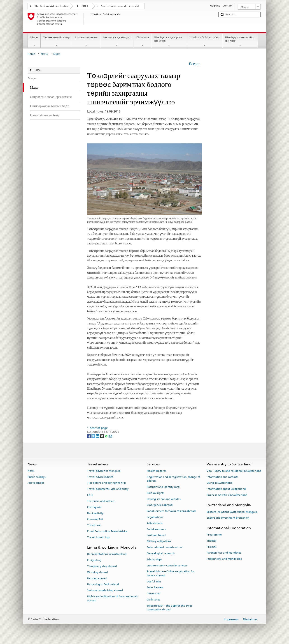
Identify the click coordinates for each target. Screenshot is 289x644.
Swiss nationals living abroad (105, 590)
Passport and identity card (163, 487)
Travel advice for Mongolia (104, 471)
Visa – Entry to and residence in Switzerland (234, 471)
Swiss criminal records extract (165, 547)
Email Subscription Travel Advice (107, 531)
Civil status (153, 600)
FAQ (90, 495)
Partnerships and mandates (224, 553)
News (31, 471)
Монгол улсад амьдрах (117, 41)
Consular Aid (95, 519)
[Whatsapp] (106, 436)
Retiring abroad (97, 578)
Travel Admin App (99, 537)
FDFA (85, 6)
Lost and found (156, 535)
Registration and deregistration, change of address (174, 479)
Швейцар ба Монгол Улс (205, 41)
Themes (212, 541)
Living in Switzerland (219, 483)
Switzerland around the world (120, 6)
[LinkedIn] (98, 436)
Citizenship (154, 593)
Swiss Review (155, 587)
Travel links (94, 525)
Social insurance (157, 529)
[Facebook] (89, 436)
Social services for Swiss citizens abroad (171, 511)
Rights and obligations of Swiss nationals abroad (112, 598)
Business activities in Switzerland (227, 495)
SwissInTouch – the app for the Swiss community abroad (170, 608)
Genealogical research (161, 553)
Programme (214, 535)
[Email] (110, 436)
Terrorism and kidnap (101, 501)
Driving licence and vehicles (164, 499)
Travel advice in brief (100, 477)
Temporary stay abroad (102, 566)
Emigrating (94, 560)
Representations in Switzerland (107, 554)
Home (31, 54)
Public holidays (37, 477)
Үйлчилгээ (142, 41)
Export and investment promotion (228, 518)
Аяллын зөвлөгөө (86, 41)
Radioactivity (95, 513)
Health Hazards (157, 471)
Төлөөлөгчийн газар (56, 41)
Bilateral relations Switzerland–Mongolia (232, 512)
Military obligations (159, 541)
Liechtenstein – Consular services (167, 565)
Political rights (156, 493)
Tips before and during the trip (106, 483)
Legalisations (155, 517)
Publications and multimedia (224, 559)
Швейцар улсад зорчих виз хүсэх (169, 41)
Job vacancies (36, 483)
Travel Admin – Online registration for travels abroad (171, 573)
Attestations (155, 523)
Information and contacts (223, 477)
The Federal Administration (52, 6)
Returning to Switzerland (103, 584)
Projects (212, 547)
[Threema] (102, 436)
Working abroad (97, 572)
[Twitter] (94, 436)
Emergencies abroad (160, 505)
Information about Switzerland (226, 489)
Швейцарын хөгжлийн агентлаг (240, 41)
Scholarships (154, 559)
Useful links (154, 581)
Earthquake (95, 507)
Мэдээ (34, 41)
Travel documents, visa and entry (108, 489)
